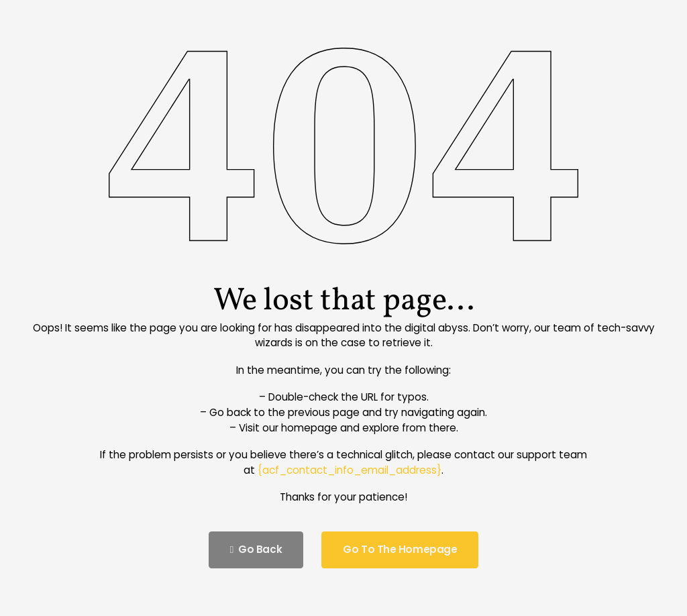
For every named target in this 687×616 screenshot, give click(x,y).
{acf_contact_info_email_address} (350, 470)
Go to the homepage (400, 549)
